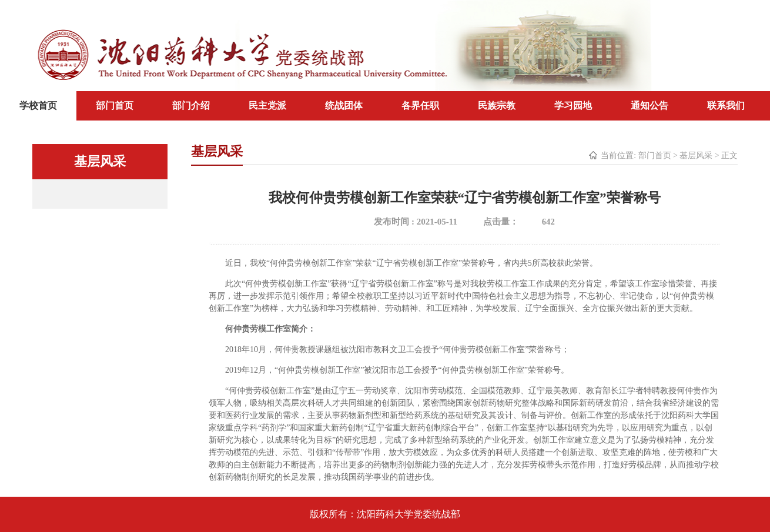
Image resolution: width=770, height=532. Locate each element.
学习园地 (573, 106)
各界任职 (420, 106)
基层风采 (696, 155)
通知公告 (650, 106)
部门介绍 (191, 106)
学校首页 (38, 106)
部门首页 (115, 106)
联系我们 (726, 106)
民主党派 (267, 106)
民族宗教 (497, 106)
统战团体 (344, 106)
